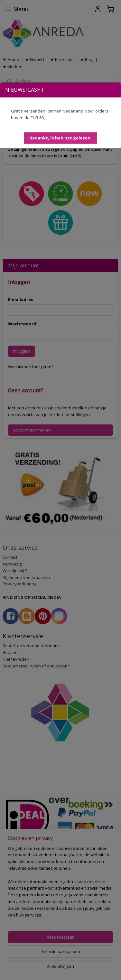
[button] (60, 138)
